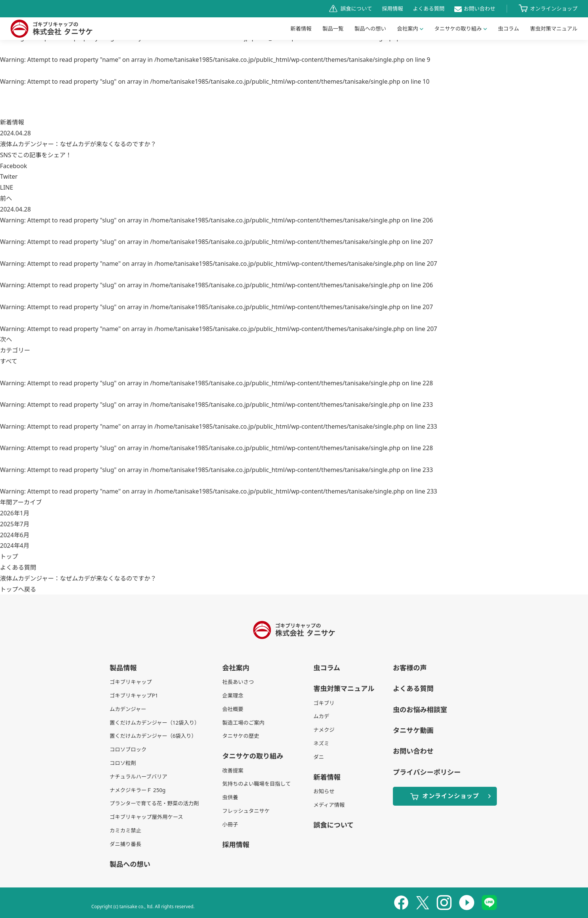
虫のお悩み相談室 (420, 710)
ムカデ (321, 716)
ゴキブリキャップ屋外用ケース (146, 817)
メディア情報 (329, 805)
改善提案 (233, 770)
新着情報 (301, 28)
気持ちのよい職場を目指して (257, 784)
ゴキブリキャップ (131, 682)
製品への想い (370, 28)
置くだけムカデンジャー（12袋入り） (155, 723)
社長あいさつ (238, 682)
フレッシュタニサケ (246, 811)
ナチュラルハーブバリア (138, 776)
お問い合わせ (480, 8)
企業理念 (233, 695)
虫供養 (230, 797)
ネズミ (321, 743)
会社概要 (233, 709)
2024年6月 (15, 535)
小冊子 (230, 824)
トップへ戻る (18, 589)
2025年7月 (15, 524)
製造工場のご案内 (243, 723)
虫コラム (509, 28)
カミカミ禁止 (125, 830)
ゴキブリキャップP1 (134, 695)
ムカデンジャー (128, 709)
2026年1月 (15, 513)
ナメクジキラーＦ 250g (137, 790)
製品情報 (123, 668)
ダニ (319, 757)
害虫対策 (554, 28)
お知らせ (324, 791)
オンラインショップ (554, 8)
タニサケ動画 (413, 730)
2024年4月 (15, 546)
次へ (6, 339)
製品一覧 (333, 28)
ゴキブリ (324, 703)
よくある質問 (429, 8)
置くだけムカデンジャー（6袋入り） (153, 736)
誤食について (356, 8)
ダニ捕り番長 (125, 844)
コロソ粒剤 (123, 763)
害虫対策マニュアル (344, 688)
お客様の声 (410, 668)
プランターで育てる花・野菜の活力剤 (154, 803)
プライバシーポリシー (427, 772)
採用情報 (393, 8)
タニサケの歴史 (241, 736)
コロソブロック (128, 749)
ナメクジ (324, 730)
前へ (6, 198)
